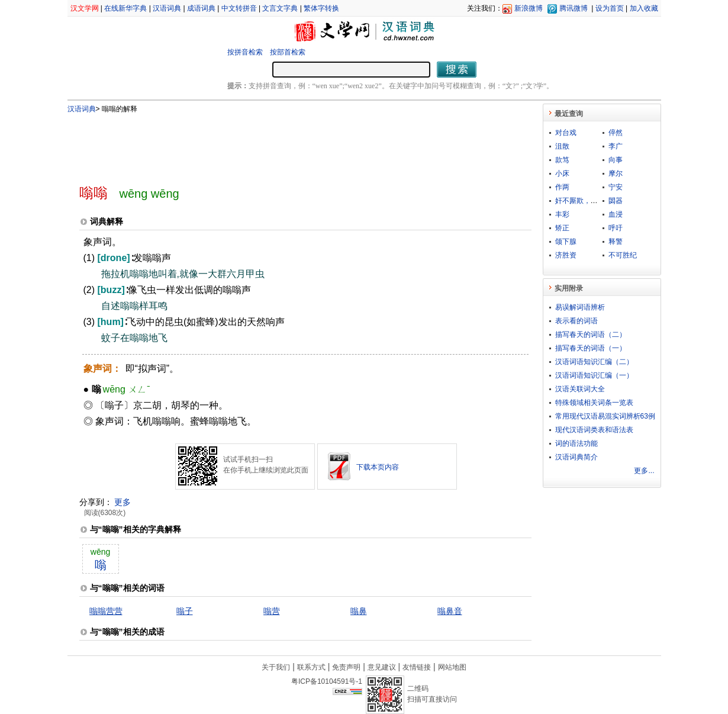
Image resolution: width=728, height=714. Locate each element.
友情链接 (417, 667)
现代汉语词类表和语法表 (594, 430)
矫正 (562, 228)
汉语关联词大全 (580, 389)
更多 (123, 502)
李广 (616, 146)
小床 (562, 173)
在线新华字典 (125, 8)
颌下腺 (566, 242)
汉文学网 (85, 8)
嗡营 (272, 611)
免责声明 (346, 667)
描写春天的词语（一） (591, 348)
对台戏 (566, 133)
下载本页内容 (378, 467)
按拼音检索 (245, 52)
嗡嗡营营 (106, 611)
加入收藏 (644, 8)
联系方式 (311, 667)
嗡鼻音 (450, 611)
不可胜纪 (623, 255)
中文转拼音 (239, 8)
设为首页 (610, 8)
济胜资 (566, 255)
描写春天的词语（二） (591, 335)
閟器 (616, 201)
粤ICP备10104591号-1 (327, 681)
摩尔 (616, 173)
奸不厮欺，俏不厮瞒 (587, 201)
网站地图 (452, 667)
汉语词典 (167, 8)
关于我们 (276, 667)
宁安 (616, 187)
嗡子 (185, 611)
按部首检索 (288, 52)
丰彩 (562, 214)
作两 (562, 187)
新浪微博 (529, 8)
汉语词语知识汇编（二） (594, 362)
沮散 (562, 146)
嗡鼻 (359, 611)
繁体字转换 (321, 8)
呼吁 (616, 228)
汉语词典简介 (576, 457)
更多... (644, 471)
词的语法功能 (576, 443)
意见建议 (382, 667)
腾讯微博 (574, 8)
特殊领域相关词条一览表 (594, 403)
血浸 (616, 214)
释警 (616, 242)
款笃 (562, 160)
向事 (616, 160)
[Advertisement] (286, 144)
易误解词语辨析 (580, 307)
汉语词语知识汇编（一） (594, 375)
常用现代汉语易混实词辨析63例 (605, 416)
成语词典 (201, 8)
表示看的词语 (576, 321)
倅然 (616, 133)
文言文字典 (280, 8)
